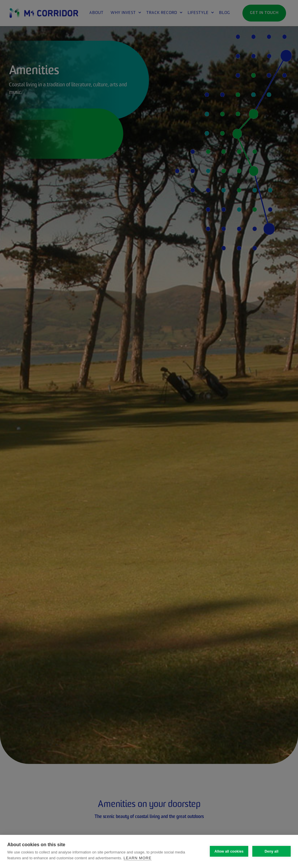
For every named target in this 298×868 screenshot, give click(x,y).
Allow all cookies (229, 851)
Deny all (272, 851)
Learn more (138, 858)
